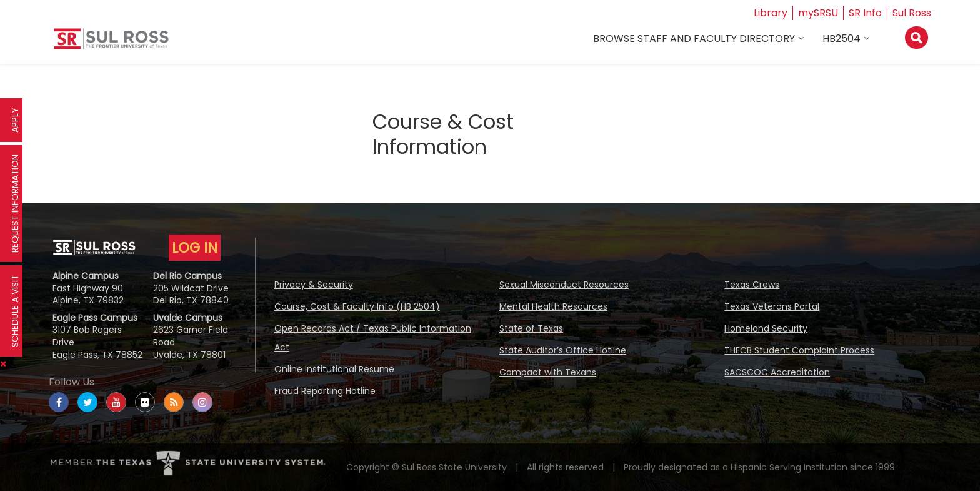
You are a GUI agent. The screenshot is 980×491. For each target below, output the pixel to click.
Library (771, 13)
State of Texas (531, 328)
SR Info (865, 13)
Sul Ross (912, 13)
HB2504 (842, 38)
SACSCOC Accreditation (777, 372)
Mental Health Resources (553, 306)
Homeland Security (766, 328)
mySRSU (818, 13)
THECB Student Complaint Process (799, 350)
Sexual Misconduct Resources (564, 285)
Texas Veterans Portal (772, 306)
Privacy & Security (314, 285)
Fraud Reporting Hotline (325, 391)
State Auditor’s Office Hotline (563, 350)
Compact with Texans (548, 372)
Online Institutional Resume (334, 369)
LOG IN (195, 248)
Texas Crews (752, 285)
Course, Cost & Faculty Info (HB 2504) (357, 306)
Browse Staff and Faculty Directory (694, 38)
